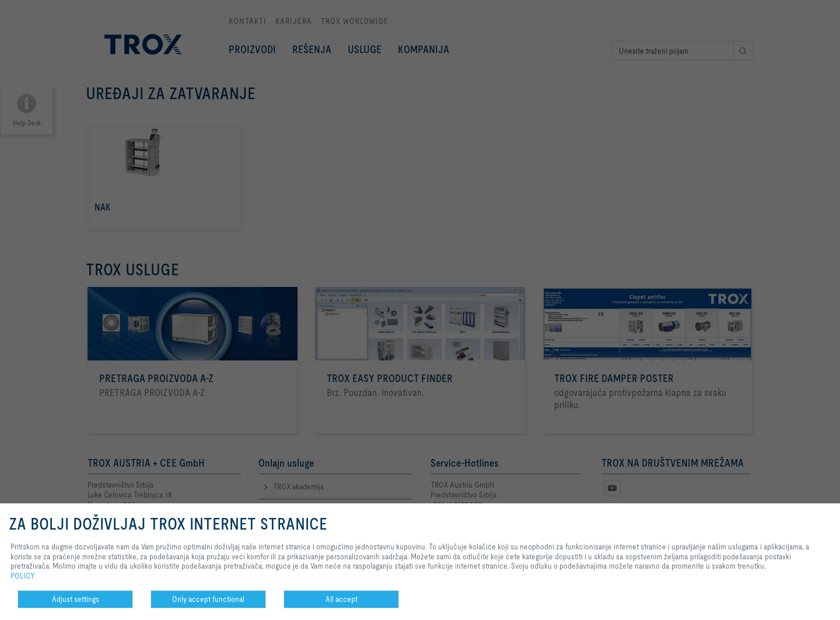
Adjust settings (76, 599)
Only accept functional (208, 599)
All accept (342, 599)
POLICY (23, 576)
